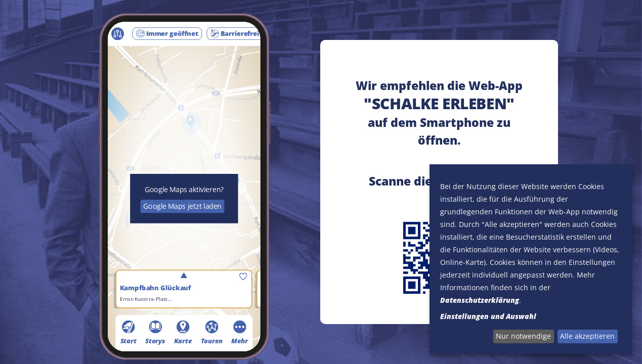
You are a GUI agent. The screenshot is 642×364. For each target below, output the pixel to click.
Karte (183, 332)
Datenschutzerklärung (480, 300)
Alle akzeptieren (587, 336)
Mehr (240, 332)
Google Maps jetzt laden (182, 206)
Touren (212, 332)
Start (129, 332)
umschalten (184, 276)
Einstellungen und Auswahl (488, 316)
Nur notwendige (523, 336)
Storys (155, 332)
